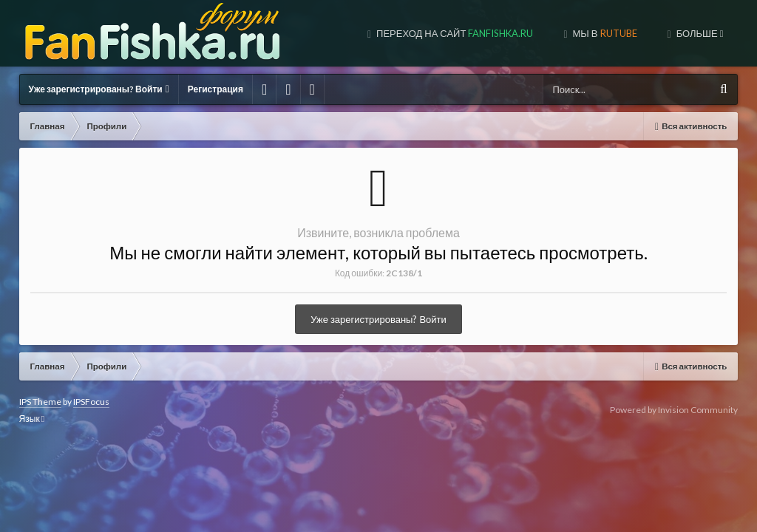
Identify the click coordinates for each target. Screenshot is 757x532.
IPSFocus (91, 402)
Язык (32, 419)
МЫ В (500, 33)
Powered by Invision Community (674, 410)
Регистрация (215, 89)
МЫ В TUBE (607, 33)
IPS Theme (40, 402)
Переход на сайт (350, 33)
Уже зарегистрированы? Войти (99, 89)
